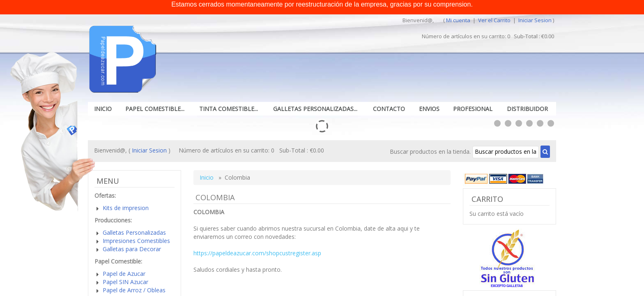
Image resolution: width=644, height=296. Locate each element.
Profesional (473, 109)
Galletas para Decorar (132, 249)
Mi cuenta (458, 20)
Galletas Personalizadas (134, 232)
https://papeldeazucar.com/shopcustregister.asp (257, 253)
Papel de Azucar (124, 274)
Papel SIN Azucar (125, 282)
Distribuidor (527, 109)
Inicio (103, 109)
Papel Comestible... (155, 109)
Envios (429, 109)
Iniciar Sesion (535, 20)
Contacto (389, 109)
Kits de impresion (126, 208)
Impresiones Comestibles (136, 241)
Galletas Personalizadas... (315, 109)
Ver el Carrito (495, 20)
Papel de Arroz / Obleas (134, 290)
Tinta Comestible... (229, 109)
